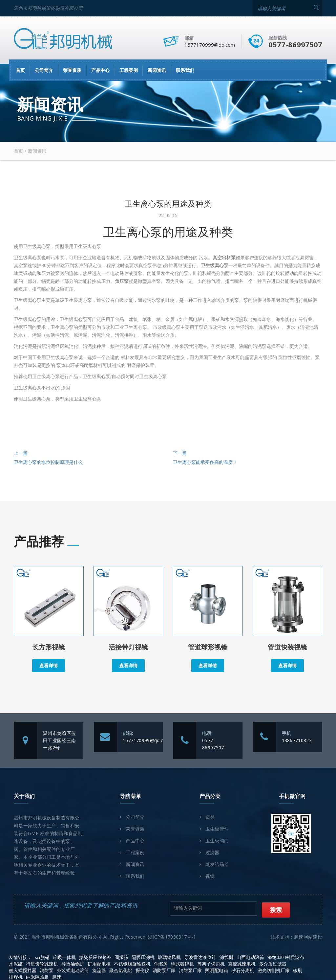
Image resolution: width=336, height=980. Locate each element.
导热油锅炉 (73, 963)
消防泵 (47, 970)
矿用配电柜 (99, 963)
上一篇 (21, 454)
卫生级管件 (217, 829)
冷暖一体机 (64, 957)
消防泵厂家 (164, 970)
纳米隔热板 (37, 977)
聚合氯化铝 (121, 970)
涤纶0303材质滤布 (286, 957)
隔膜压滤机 (143, 957)
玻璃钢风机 (169, 957)
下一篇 (180, 454)
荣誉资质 (72, 69)
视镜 (210, 877)
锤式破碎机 (182, 963)
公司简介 (44, 69)
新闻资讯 (157, 69)
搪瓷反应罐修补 (95, 957)
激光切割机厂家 (274, 970)
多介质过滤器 (273, 963)
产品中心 (100, 69)
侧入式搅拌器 (23, 970)
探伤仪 (142, 970)
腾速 (57, 977)
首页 (20, 69)
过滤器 (212, 853)
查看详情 (49, 666)
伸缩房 (161, 963)
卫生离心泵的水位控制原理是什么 (48, 463)
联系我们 (185, 69)
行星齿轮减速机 (42, 963)
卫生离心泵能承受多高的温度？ (205, 463)
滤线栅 (226, 957)
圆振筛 (121, 957)
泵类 (210, 818)
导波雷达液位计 (200, 957)
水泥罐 (16, 963)
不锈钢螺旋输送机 (132, 963)
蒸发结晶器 (217, 865)
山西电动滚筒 (250, 957)
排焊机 (16, 977)
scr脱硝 (42, 957)
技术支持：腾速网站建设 (296, 936)
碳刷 (298, 970)
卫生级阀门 (217, 841)
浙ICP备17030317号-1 (172, 936)
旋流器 (99, 970)
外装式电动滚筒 (73, 970)
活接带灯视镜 (128, 648)
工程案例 (129, 69)
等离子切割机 (211, 963)
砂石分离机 (243, 970)
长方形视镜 (49, 648)
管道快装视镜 (287, 648)
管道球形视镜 (208, 648)
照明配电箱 (217, 970)
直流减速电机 (242, 963)
